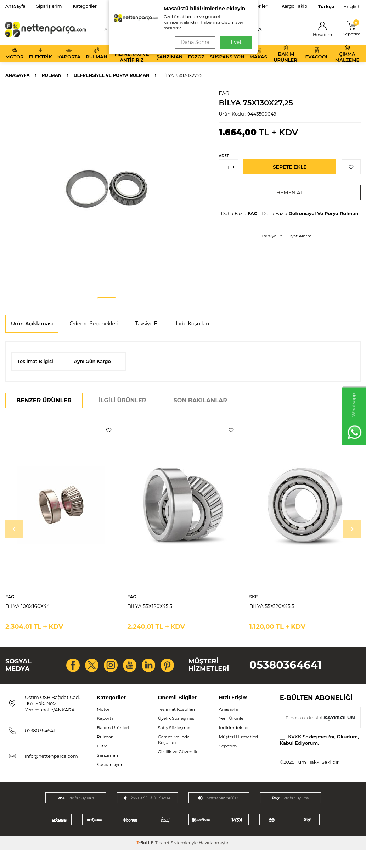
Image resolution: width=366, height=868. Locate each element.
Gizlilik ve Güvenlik (177, 770)
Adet (224, 156)
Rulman (96, 54)
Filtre (102, 764)
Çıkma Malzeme (347, 54)
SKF (254, 597)
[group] (107, 191)
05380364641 (286, 674)
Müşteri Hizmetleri (239, 755)
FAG (224, 94)
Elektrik (40, 54)
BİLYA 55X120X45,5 (150, 606)
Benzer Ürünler (44, 400)
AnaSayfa (15, 6)
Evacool (317, 54)
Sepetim (228, 764)
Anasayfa (18, 75)
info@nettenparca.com (51, 774)
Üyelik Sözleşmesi (176, 736)
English (352, 6)
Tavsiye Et (272, 236)
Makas (258, 54)
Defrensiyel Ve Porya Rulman (112, 75)
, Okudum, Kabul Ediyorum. (319, 758)
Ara (252, 29)
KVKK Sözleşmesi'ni (311, 755)
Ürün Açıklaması (32, 324)
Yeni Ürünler (232, 736)
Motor (14, 54)
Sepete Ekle (290, 167)
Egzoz (196, 54)
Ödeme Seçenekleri (94, 324)
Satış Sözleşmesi (175, 746)
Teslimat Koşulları (176, 727)
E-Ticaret (160, 861)
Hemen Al (290, 192)
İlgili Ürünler (123, 400)
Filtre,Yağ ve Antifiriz (132, 54)
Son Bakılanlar (200, 400)
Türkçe (326, 6)
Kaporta (69, 54)
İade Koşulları (192, 324)
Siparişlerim (49, 6)
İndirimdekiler (234, 746)
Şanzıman (169, 54)
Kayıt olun (339, 736)
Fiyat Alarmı (300, 236)
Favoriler (258, 6)
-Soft (143, 861)
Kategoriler (85, 6)
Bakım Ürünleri (286, 54)
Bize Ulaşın (223, 6)
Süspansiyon (227, 54)
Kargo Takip (294, 6)
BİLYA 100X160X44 (28, 606)
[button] (107, 298)
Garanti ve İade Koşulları (174, 758)
